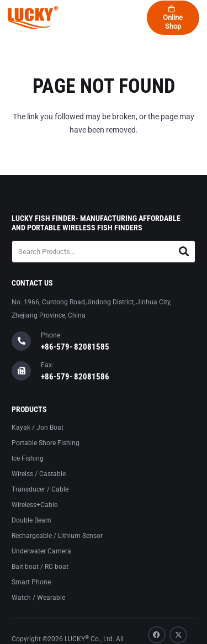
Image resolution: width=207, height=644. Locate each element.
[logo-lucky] (33, 18)
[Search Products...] (104, 252)
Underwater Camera (41, 551)
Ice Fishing (28, 458)
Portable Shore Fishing (46, 443)
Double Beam (31, 520)
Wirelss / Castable (39, 474)
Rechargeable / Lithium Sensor (57, 536)
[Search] (184, 252)
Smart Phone (31, 582)
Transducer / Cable (40, 489)
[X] (178, 635)
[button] (62, 18)
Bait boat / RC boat (40, 567)
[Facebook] (157, 635)
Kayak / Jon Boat (38, 427)
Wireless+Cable (34, 505)
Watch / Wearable (38, 598)
